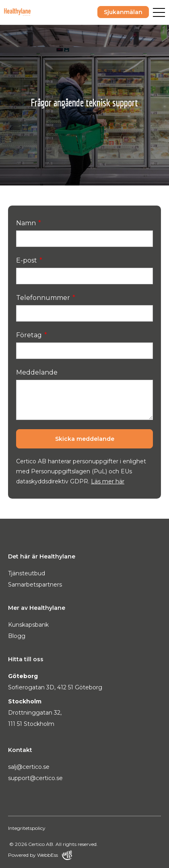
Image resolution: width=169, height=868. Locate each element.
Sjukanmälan (123, 12)
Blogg (17, 636)
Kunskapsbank (28, 625)
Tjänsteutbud (27, 573)
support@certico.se (35, 778)
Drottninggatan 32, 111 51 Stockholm (35, 718)
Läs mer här (108, 481)
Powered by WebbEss (40, 855)
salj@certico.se (29, 767)
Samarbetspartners (35, 585)
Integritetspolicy (27, 828)
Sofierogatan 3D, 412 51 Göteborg (55, 687)
